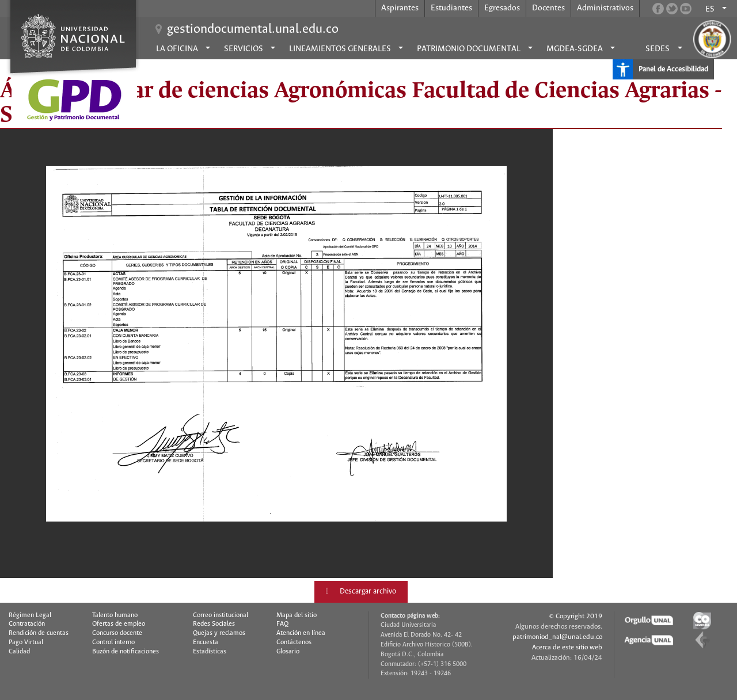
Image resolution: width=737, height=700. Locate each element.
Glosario (288, 652)
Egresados (502, 8)
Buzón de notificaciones (126, 652)
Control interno (113, 642)
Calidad (19, 652)
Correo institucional (221, 615)
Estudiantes (451, 8)
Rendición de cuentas (39, 633)
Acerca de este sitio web (567, 647)
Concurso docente (117, 633)
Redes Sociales (214, 624)
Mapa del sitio (297, 615)
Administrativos (605, 8)
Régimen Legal (30, 615)
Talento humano (115, 615)
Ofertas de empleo (119, 624)
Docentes (548, 8)
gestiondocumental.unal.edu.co (253, 29)
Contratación (27, 624)
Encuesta (206, 642)
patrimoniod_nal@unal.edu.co (557, 637)
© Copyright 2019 (576, 616)
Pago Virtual (26, 642)
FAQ (282, 624)
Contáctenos (294, 642)
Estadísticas (210, 652)
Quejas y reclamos (219, 633)
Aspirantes (400, 8)
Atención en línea (301, 633)
